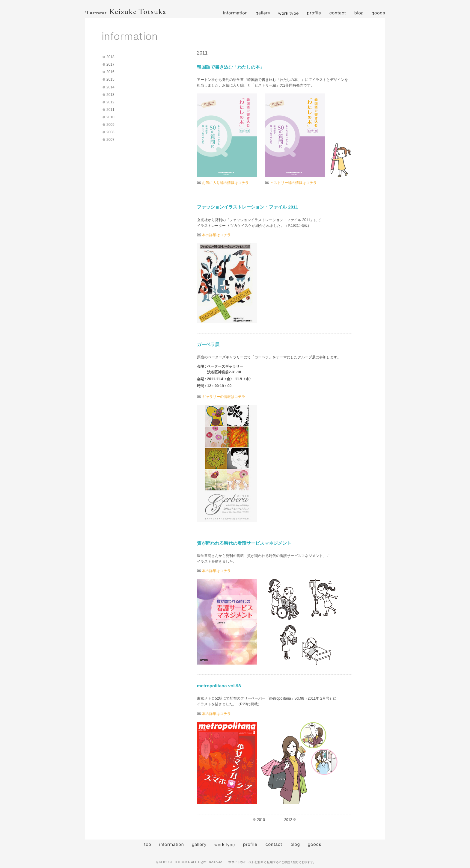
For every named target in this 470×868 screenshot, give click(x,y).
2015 (110, 79)
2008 (110, 132)
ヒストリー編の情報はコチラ (293, 183)
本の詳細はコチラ (216, 235)
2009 (110, 125)
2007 (110, 140)
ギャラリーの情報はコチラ (224, 397)
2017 (110, 64)
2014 (110, 87)
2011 (110, 110)
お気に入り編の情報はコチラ (225, 183)
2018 (110, 57)
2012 (110, 102)
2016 (110, 72)
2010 (110, 117)
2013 (110, 95)
